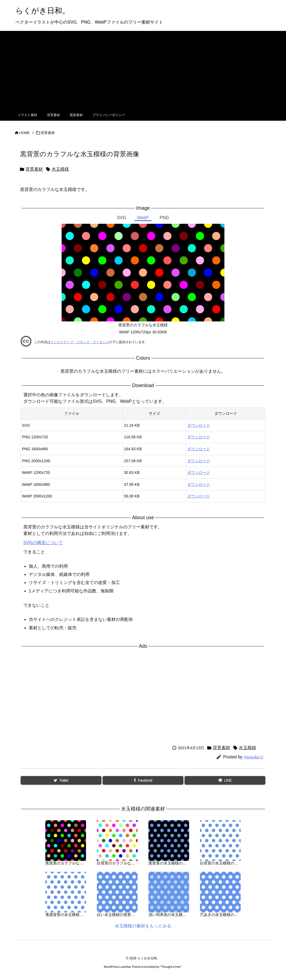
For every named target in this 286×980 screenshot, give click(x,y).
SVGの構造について (43, 543)
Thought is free (171, 967)
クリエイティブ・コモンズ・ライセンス (80, 342)
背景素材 (48, 133)
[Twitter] (61, 780)
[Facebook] (143, 780)
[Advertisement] (143, 69)
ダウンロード (199, 425)
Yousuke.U (253, 757)
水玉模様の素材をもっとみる (143, 926)
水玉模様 (60, 169)
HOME (25, 133)
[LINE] (225, 780)
